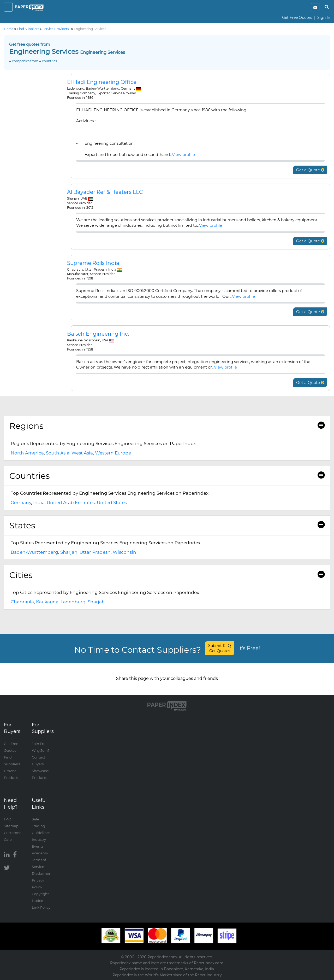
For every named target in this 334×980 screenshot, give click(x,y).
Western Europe (113, 453)
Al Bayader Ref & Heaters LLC (105, 192)
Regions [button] (167, 426)
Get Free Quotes (297, 17)
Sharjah (69, 552)
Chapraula (22, 602)
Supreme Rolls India (93, 263)
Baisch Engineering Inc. (98, 334)
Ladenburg (73, 602)
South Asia (58, 453)
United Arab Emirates (71, 503)
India (39, 503)
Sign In (324, 17)
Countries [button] (167, 476)
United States (112, 503)
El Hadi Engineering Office (102, 82)
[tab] (167, 426)
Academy (40, 853)
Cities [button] (167, 575)
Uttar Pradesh (95, 552)
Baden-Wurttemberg (34, 552)
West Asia (82, 453)
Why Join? (41, 750)
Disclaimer (41, 873)
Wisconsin (124, 552)
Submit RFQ (220, 648)
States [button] (167, 525)
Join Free (40, 744)
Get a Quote (310, 170)
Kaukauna (47, 602)
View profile (183, 154)
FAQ (8, 819)
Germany (21, 503)
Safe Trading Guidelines (41, 826)
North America (27, 453)
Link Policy (41, 907)
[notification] (315, 7)
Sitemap (11, 826)
